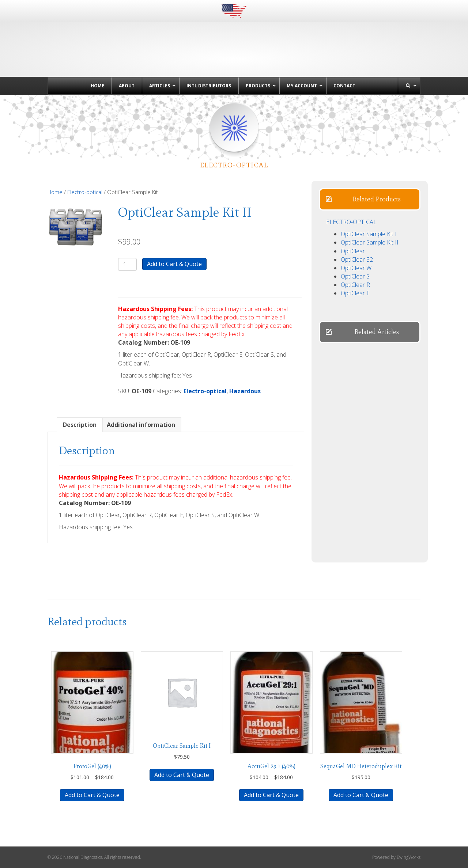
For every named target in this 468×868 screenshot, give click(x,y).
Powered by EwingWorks (396, 857)
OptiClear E (355, 293)
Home (55, 192)
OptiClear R (355, 285)
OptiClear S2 (357, 259)
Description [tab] (80, 425)
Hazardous (245, 391)
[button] (370, 199)
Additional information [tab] (141, 425)
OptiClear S (355, 276)
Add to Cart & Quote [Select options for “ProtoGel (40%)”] (92, 795)
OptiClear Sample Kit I (369, 234)
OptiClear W (356, 268)
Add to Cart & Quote (174, 264)
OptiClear (353, 251)
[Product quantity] (127, 264)
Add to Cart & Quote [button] (182, 775)
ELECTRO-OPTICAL (351, 222)
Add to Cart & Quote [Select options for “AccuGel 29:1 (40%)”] (271, 795)
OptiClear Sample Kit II (370, 242)
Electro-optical (85, 192)
